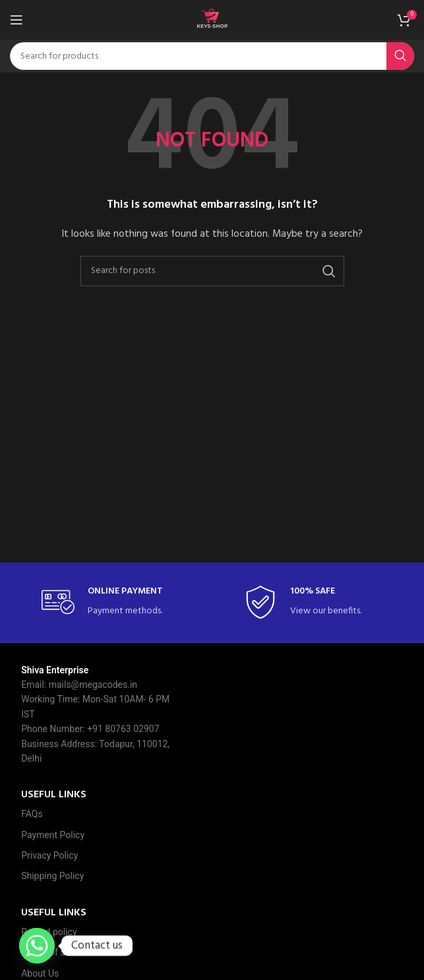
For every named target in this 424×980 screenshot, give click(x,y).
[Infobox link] (111, 602)
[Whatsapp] (37, 946)
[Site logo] (212, 20)
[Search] (212, 56)
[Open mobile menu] (16, 20)
